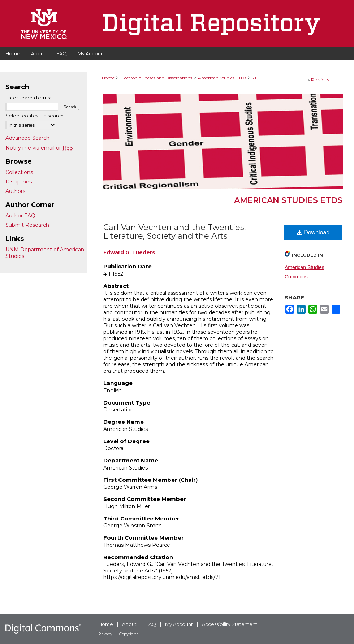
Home (108, 78)
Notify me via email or (39, 148)
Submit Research (27, 225)
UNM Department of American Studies (45, 253)
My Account (179, 624)
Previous (320, 80)
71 (254, 78)
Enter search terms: (28, 98)
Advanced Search (27, 138)
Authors (15, 191)
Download (313, 232)
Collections (19, 172)
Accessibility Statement (230, 624)
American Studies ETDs (222, 78)
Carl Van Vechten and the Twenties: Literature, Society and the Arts (174, 232)
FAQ (151, 624)
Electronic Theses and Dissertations (156, 78)
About (129, 624)
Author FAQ (20, 216)
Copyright (129, 634)
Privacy (105, 634)
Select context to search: (35, 116)
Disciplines (19, 182)
